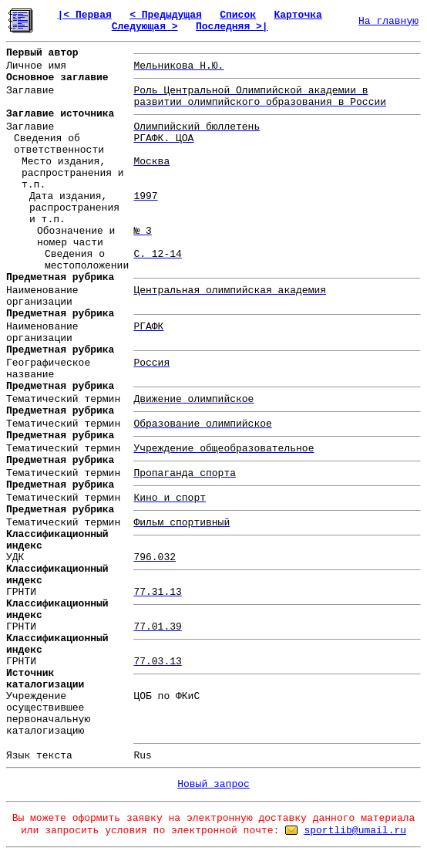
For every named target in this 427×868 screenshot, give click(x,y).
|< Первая (85, 15)
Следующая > (145, 27)
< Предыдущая (166, 15)
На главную (388, 21)
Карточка (298, 15)
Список (238, 15)
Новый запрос (213, 784)
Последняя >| (232, 27)
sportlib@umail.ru (355, 831)
